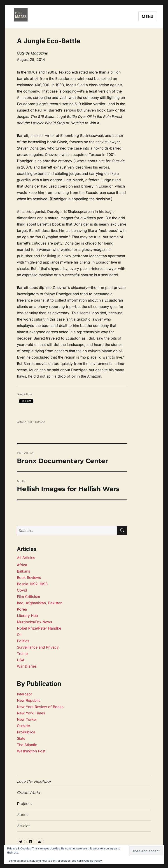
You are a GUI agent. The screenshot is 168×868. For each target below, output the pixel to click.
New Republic (29, 700)
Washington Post (31, 751)
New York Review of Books (40, 707)
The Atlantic (27, 745)
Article (22, 422)
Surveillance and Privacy (38, 647)
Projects (24, 804)
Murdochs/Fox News (34, 622)
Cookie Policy (93, 861)
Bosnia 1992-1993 (32, 584)
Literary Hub (27, 616)
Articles (24, 826)
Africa (22, 565)
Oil (30, 422)
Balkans (23, 571)
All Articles (26, 558)
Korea (22, 609)
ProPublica (26, 732)
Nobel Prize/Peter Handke (39, 628)
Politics (23, 641)
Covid (22, 590)
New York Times (31, 713)
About (23, 815)
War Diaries (27, 666)
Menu (148, 17)
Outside (39, 422)
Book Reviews (29, 578)
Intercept (24, 694)
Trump (22, 654)
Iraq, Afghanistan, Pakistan (40, 603)
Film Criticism (28, 597)
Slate (21, 738)
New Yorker (27, 719)
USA (21, 660)
